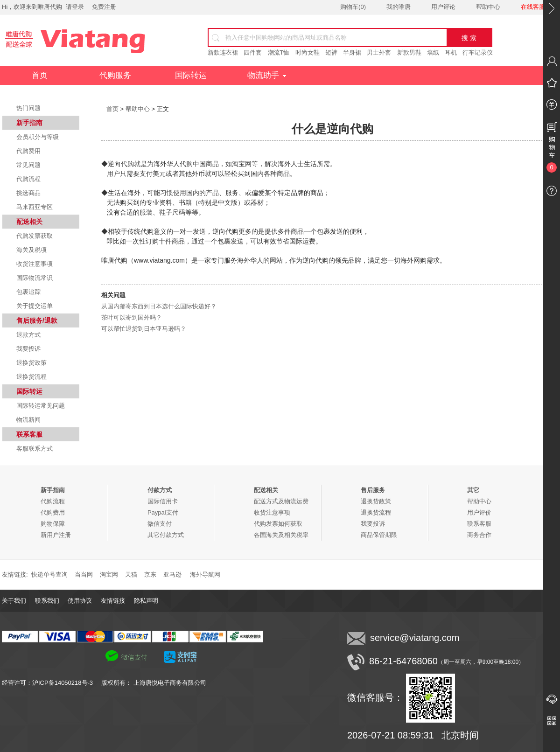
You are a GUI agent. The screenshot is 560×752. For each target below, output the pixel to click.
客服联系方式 (35, 449)
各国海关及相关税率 (281, 535)
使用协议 (80, 601)
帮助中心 (488, 7)
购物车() (353, 7)
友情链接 (113, 601)
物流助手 (267, 75)
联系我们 (47, 601)
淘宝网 (109, 574)
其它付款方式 (166, 535)
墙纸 (433, 52)
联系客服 (479, 524)
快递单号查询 (49, 574)
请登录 (75, 7)
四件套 (253, 52)
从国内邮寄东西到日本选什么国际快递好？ (159, 306)
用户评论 (443, 7)
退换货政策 (31, 363)
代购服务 (115, 75)
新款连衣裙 (223, 52)
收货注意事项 (35, 264)
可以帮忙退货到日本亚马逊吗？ (144, 329)
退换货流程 (31, 377)
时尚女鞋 (308, 52)
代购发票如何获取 (278, 524)
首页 (40, 75)
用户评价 (479, 512)
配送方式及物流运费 (281, 501)
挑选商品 (28, 193)
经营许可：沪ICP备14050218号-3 (52, 683)
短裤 (331, 52)
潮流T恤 (279, 52)
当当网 (84, 574)
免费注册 (104, 7)
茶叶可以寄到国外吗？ (132, 317)
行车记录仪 (478, 52)
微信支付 (160, 524)
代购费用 (28, 151)
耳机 (451, 52)
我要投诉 (28, 349)
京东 (150, 574)
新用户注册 (56, 535)
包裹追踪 (28, 292)
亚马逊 (172, 574)
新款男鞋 (409, 52)
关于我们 (14, 601)
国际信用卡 (163, 501)
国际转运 (191, 75)
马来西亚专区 (35, 207)
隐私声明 (146, 601)
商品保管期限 (379, 535)
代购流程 (28, 179)
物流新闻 (28, 420)
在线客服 (533, 7)
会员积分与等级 (38, 137)
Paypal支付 (163, 512)
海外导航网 (205, 574)
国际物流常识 (35, 278)
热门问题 (28, 108)
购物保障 (53, 524)
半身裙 (352, 52)
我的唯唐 (399, 7)
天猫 (131, 574)
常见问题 (28, 165)
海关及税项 (31, 250)
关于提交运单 (35, 306)
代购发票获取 (35, 236)
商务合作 (479, 535)
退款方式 (28, 335)
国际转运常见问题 (41, 406)
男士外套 (379, 52)
